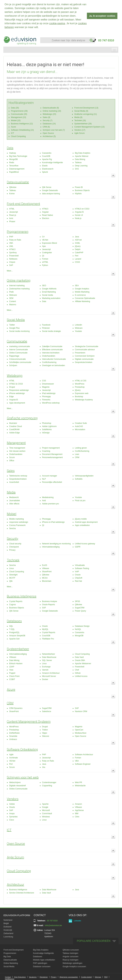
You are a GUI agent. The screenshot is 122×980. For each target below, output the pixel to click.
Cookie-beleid (86, 977)
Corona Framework (17, 525)
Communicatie (17, 341)
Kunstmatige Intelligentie (53, 162)
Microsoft (46, 810)
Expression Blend (49, 243)
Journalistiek (15, 500)
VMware (46, 568)
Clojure (12, 262)
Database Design (82, 626)
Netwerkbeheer (49, 654)
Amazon (78, 804)
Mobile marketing (16, 519)
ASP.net (78, 240)
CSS (44, 381)
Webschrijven (15, 782)
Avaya (12, 813)
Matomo (13, 304)
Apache (45, 804)
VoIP (77, 571)
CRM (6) (46, 127)
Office (12, 460)
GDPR (78, 547)
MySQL (45, 629)
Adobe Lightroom (49, 426)
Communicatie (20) (19, 114)
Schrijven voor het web (23, 777)
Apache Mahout (82, 156)
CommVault (47, 813)
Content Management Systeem (29, 721)
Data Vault (79, 657)
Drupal (12, 387)
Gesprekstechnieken (84, 362)
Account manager (50, 476)
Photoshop (47, 423)
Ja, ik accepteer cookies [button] (102, 16)
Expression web (82, 393)
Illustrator (13, 423)
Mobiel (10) (16, 120)
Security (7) (48, 120)
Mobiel (12, 514)
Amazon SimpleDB (17, 635)
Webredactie (80, 785)
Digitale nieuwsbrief (17, 785)
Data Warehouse (49, 657)
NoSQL (78, 629)
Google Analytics (82, 289)
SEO (44, 285)
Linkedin (79, 325)
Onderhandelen (49, 356)
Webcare (13, 295)
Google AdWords (49, 289)
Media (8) (78, 117)
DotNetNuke (14, 733)
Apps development (17, 403)
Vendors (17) (80, 130)
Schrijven (13, 365)
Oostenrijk (8, 930)
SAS (77, 169)
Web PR (78, 782)
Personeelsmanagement (52, 457)
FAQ (106, 977)
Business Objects (82, 190)
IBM (77, 813)
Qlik (11, 581)
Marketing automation (51, 298)
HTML (12, 209)
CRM (77, 457)
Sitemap (98, 977)
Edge (11, 396)
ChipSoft (79, 578)
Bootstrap (79, 396)
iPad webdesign (49, 393)
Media (11, 492)
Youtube (78, 331)
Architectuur (15, 884)
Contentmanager (49, 782)
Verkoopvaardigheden (84, 476)
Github (78, 673)
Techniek (13, 560)
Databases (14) (49, 124)
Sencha (12, 528)
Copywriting (47, 785)
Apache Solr (14, 639)
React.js (13, 215)
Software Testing (82, 568)
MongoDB (13, 159)
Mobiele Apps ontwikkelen (44, 960)
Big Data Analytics (83, 153)
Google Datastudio (50, 190)
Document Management (52, 454)
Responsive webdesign (19, 390)
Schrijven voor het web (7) (54, 130)
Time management (17, 448)
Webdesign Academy (84, 400)
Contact (8, 977)
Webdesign (15, 375)
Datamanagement (17, 169)
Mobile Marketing (82, 292)
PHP (11, 237)
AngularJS (79, 212)
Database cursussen (42, 966)
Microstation (80, 429)
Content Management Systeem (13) (89, 127)
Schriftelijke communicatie (20, 362)
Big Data (7, 956)
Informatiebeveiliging (51, 547)
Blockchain (47, 581)
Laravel (78, 259)
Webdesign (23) (49, 114)
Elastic (45, 166)
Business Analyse (50, 601)
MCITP (12, 578)
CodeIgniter (47, 252)
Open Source (48, 133)
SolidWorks (47, 429)
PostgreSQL (14, 632)
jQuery (78, 246)
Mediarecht (14, 497)
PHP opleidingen (40, 963)
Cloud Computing (18, 136)
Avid (44, 500)
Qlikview (13, 187)
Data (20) (15, 108)
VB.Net (45, 240)
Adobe (12, 804)
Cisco (12, 820)
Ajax (44, 246)
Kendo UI (79, 215)
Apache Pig (47, 159)
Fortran (45, 259)
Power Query (81, 611)
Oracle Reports (49, 604)
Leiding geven (81, 448)
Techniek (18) (80, 120)
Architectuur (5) (49, 136)
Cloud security (15, 544)
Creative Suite (81, 423)
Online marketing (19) (52, 111)
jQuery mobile (81, 519)
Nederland (8, 920)
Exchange (46, 667)
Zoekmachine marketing (19, 289)
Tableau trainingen (70, 953)
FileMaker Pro (48, 639)
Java (77, 237)
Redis (12, 162)
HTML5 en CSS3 (82, 209)
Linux (12, 568)
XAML (78, 243)
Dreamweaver (48, 384)
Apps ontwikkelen (82, 525)
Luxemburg (8, 937)
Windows (46, 817)
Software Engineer (83, 764)
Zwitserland (8, 933)
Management (16, 443)
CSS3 (77, 262)
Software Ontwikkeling (22, 749)
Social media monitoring (19, 331)
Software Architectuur (84, 754)
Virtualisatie (80, 565)
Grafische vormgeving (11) (86, 114)
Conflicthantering (49, 362)
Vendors (13, 799)
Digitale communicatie (84, 359)
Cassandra (47, 153)
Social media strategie (51, 331)
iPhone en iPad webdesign (53, 522)
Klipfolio (78, 193)
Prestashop (80, 387)
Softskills (79, 479)
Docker (45, 679)
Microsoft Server (49, 676)
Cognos (12, 604)
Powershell (14, 256)
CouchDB (46, 156)
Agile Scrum (80, 133)
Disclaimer (44, 977)
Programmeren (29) (19, 111)
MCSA (45, 578)
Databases (14, 621)
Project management (51, 448)
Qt (43, 256)
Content (13, 301)
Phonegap (46, 396)
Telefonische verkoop (18, 476)
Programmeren (18, 231)
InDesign (46, 433)
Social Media (16, 320)
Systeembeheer (18, 649)
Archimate (14, 758)
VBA (11, 243)
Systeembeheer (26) (83, 124)
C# (43, 237)
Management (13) (19, 117)
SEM (11, 298)
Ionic (11, 218)
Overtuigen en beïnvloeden (54, 365)
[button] (40, 28)
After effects (14, 504)
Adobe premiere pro (51, 504)
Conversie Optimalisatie (85, 298)
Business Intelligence (22, 596)
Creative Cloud (15, 426)
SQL (11, 626)
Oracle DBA (80, 660)
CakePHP (79, 252)
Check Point (14, 676)
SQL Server (47, 660)
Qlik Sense (47, 187)
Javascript (14, 212)
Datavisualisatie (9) (51, 108)
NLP (44, 479)
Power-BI (79, 187)
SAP (11, 265)
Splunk (45, 172)
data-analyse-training (51, 193)
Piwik (11, 292)
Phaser (12, 221)
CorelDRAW (14, 429)
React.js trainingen (70, 960)
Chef (77, 670)
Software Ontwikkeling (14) (22, 130)
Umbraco (13, 739)
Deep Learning (81, 166)
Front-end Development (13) (86, 108)
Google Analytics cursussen (74, 966)
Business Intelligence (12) (22, 124)
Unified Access (81, 676)
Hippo (45, 733)
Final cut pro (80, 500)
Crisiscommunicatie (17, 359)
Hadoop (13, 153)
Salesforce (47, 711)
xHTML (45, 262)
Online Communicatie (18, 353)
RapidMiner (14, 172)
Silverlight (13, 575)
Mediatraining (48, 497)
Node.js (78, 218)
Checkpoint (14, 547)
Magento (46, 387)
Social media (48, 295)
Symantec (13, 817)
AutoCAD (79, 426)
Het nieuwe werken (17, 451)
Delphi (78, 249)
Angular (45, 212)
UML (11, 246)
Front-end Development (23, 204)
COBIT (12, 679)
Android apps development (86, 522)
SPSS (78, 601)
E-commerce (80, 295)
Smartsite (13, 736)
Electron (46, 218)
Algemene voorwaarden (69, 977)
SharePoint (47, 571)
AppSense (79, 810)
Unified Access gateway (85, 544)
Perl (77, 256)
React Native (48, 215)
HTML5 (45, 209)
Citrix (77, 817)
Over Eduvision (20, 977)
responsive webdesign (19, 522)
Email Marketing (49, 292)
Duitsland (7, 927)
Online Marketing (11, 963)
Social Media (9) (81, 111)
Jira (44, 767)
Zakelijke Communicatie (52, 346)
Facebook (46, 325)
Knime (12, 193)
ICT (12, 133)
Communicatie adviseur (85, 349)
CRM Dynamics (16, 708)
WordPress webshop (51, 403)
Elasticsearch (48, 169)
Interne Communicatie (19, 349)
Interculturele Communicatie (54, 359)
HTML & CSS (81, 381)
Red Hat (78, 581)
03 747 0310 (103, 40)
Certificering (10, 979)
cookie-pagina (57, 23)
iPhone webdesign (17, 393)
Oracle (78, 575)
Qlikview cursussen (71, 950)
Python (45, 265)
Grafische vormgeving (22, 418)
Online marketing (19, 280)
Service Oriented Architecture (22, 893)
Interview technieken (51, 353)
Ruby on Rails (15, 240)
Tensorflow (14, 166)
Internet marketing (17, 285)
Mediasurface (81, 733)
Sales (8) (47, 117)
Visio (11, 670)
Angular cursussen (70, 956)
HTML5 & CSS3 (16, 384)
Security (13, 538)
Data (10, 148)
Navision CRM (81, 711)
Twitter (12, 325)
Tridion (45, 730)
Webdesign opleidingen (73, 963)
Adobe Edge (14, 433)
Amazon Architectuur (51, 673)
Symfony (13, 252)
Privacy (12, 550)
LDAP (12, 667)
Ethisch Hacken (16, 663)
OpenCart (79, 730)
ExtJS (45, 565)
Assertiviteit (14, 482)
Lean (77, 454)
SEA (77, 285)
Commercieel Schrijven (85, 356)
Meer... (10, 271)
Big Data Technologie (18, 156)
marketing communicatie (20, 346)
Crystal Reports (16, 601)
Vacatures (33, 977)
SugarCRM (80, 608)
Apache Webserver (83, 663)
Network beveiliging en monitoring (56, 544)
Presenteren (80, 353)
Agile (11, 754)
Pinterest (46, 328)
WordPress (80, 384)
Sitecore (46, 736)
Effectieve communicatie (52, 349)
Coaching (46, 451)
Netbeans (13, 259)
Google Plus (14, 328)
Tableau (78, 162)
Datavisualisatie (18, 182)
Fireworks (46, 400)
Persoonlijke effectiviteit (52, 482)
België (6, 923)
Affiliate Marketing (83, 301)
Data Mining (80, 159)
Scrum (12, 457)
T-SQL (12, 629)
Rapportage (14, 356)
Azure (13, 127)
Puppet (12, 673)
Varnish (45, 670)
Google (45, 807)
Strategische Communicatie (87, 346)
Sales (11, 471)
